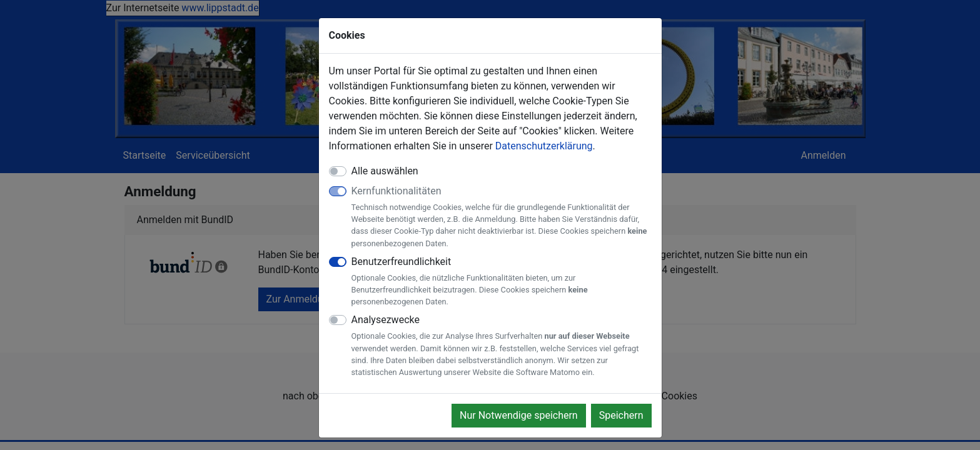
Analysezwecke (502, 346)
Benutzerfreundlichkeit (502, 282)
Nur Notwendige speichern (519, 415)
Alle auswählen (385, 171)
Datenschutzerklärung (544, 146)
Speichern (621, 415)
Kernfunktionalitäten (502, 217)
